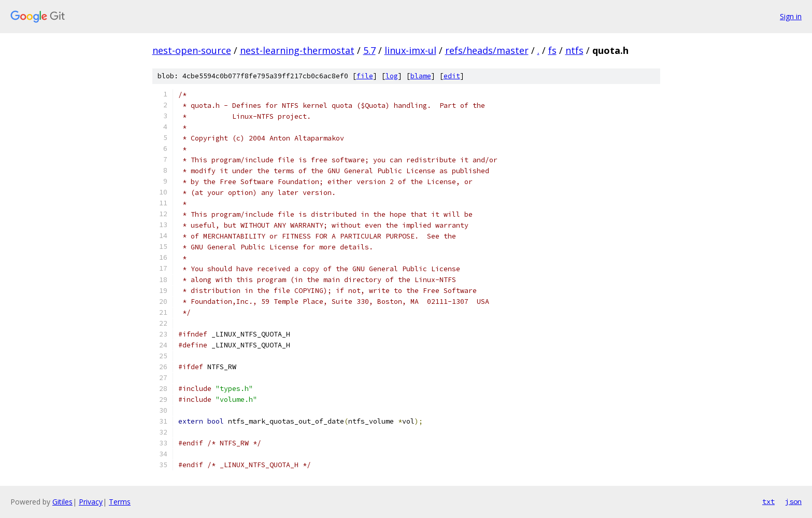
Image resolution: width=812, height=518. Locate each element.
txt (768, 501)
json (793, 501)
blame (421, 76)
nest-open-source (192, 50)
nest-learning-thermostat (297, 50)
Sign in (791, 16)
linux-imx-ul (410, 50)
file (365, 76)
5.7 (369, 50)
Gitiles (62, 502)
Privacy (91, 502)
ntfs (574, 50)
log (392, 76)
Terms (120, 502)
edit (452, 76)
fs (552, 50)
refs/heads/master (487, 50)
